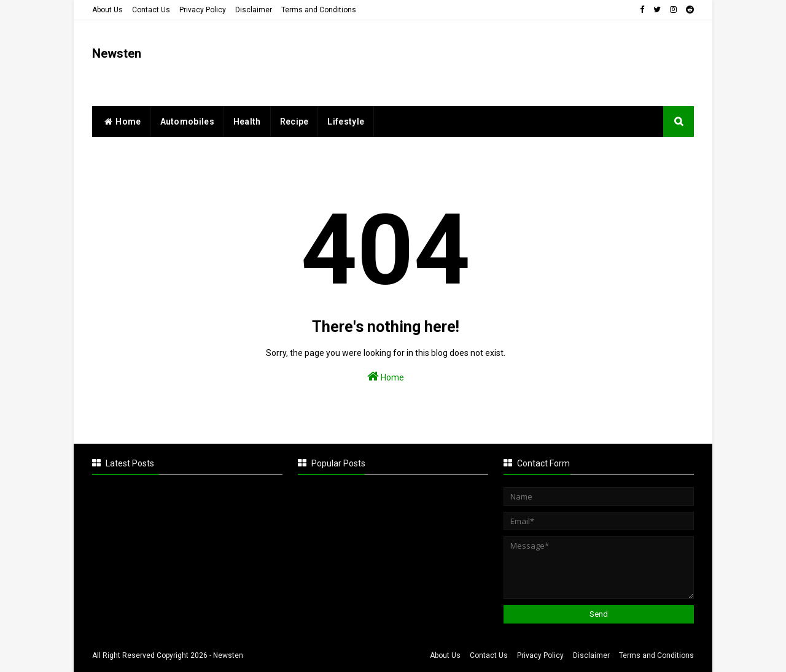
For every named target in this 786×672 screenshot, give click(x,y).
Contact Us (151, 10)
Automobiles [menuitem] (187, 122)
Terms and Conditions (319, 10)
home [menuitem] (121, 122)
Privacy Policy (203, 10)
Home (386, 376)
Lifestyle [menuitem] (346, 122)
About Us (107, 10)
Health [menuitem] (247, 122)
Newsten (117, 53)
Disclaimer (254, 10)
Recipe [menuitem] (294, 122)
